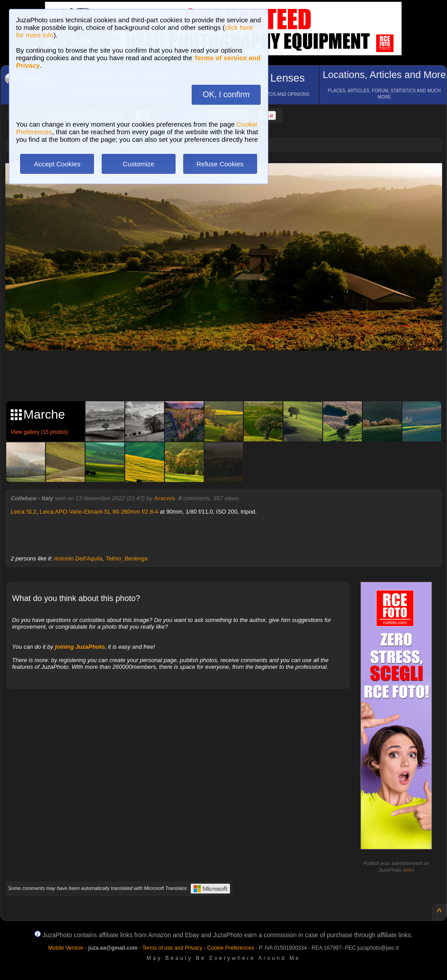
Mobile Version (66, 948)
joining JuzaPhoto (80, 647)
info (409, 870)
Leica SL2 (24, 512)
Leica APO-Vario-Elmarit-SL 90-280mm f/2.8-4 (99, 512)
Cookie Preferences (231, 948)
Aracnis (165, 498)
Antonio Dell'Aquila (78, 558)
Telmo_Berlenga (127, 558)
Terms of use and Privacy (172, 948)
